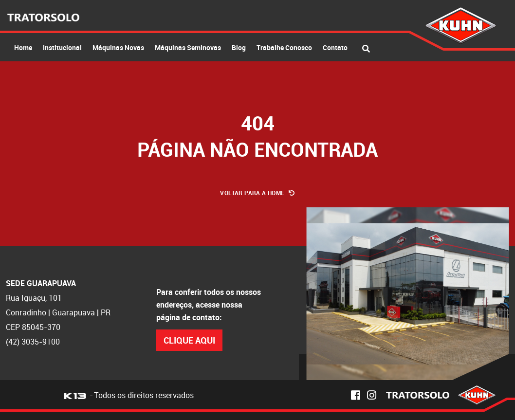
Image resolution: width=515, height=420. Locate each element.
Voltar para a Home (257, 193)
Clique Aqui (189, 340)
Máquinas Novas (118, 47)
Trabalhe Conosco (284, 47)
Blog (239, 47)
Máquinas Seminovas (188, 47)
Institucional (62, 47)
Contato (335, 47)
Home (23, 47)
